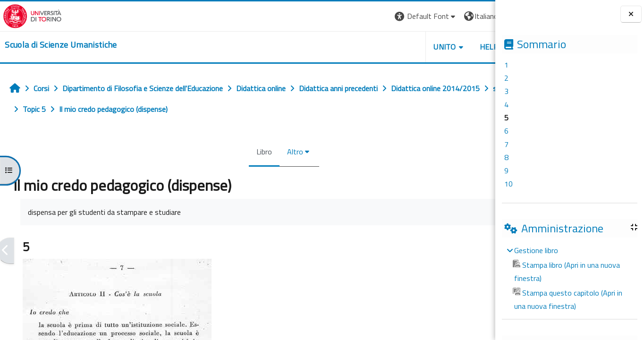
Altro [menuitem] (263, 152)
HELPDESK (438, 47)
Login (479, 16)
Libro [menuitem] (233, 152)
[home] (58, 45)
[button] (366, 16)
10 (508, 184)
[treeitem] (569, 278)
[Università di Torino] (30, 15)
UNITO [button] (385, 47)
